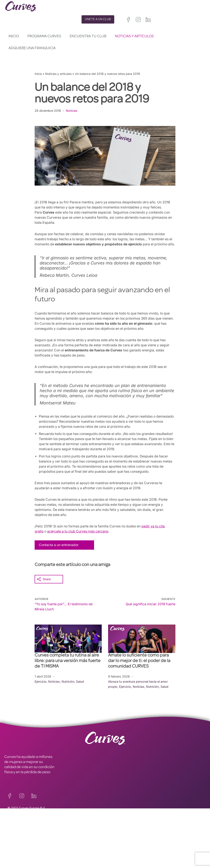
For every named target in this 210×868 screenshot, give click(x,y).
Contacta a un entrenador (59, 555)
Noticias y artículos (134, 36)
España (110, 854)
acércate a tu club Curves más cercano (79, 541)
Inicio (14, 36)
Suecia (143, 854)
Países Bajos (114, 859)
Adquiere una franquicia (32, 48)
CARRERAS (13, 841)
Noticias (72, 111)
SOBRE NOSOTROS (20, 846)
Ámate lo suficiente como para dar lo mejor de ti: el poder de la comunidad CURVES (139, 671)
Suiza (132, 854)
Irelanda (130, 844)
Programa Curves (44, 36)
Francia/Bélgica (116, 849)
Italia (121, 854)
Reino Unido (113, 844)
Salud (80, 691)
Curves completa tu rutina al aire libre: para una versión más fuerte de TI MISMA (68, 671)
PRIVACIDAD (65, 836)
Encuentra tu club (88, 36)
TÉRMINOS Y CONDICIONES (77, 841)
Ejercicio (41, 691)
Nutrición (68, 691)
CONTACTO (14, 836)
